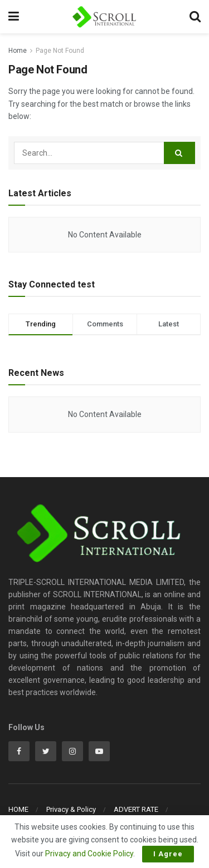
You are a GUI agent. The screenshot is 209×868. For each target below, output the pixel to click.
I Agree (168, 854)
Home (18, 51)
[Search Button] (179, 153)
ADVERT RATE (136, 809)
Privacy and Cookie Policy (89, 854)
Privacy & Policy (71, 809)
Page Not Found (60, 51)
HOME (18, 809)
